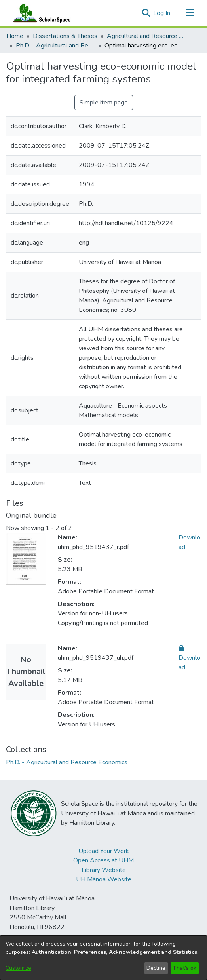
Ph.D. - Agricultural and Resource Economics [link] (55, 46)
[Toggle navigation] (190, 13)
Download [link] (189, 658)
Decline (156, 968)
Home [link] (15, 36)
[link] (67, 762)
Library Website (104, 870)
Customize (18, 968)
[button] (146, 13)
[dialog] (103, 958)
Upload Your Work (104, 851)
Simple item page (104, 103)
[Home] (40, 13)
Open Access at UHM (103, 860)
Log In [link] (162, 13)
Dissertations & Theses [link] (65, 36)
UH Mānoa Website (104, 879)
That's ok (184, 968)
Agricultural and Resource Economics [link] (146, 36)
